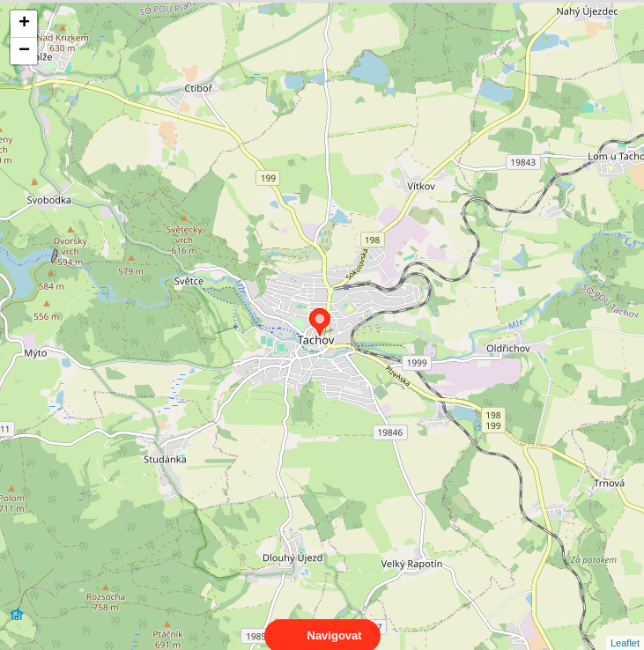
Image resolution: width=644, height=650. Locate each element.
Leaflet (625, 627)
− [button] (24, 51)
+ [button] (24, 24)
